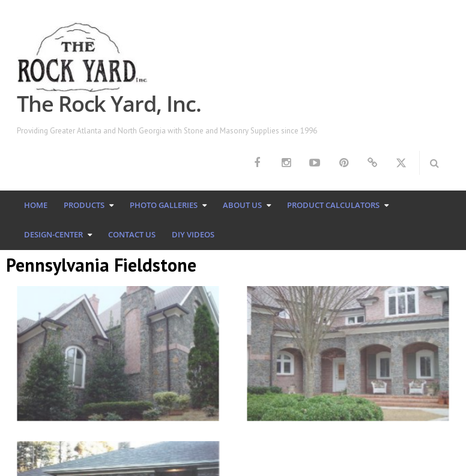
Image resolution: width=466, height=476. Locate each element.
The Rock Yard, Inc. (109, 104)
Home (36, 205)
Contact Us (132, 234)
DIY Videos (193, 234)
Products (84, 205)
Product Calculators (333, 205)
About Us (242, 205)
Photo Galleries (164, 205)
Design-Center (53, 234)
